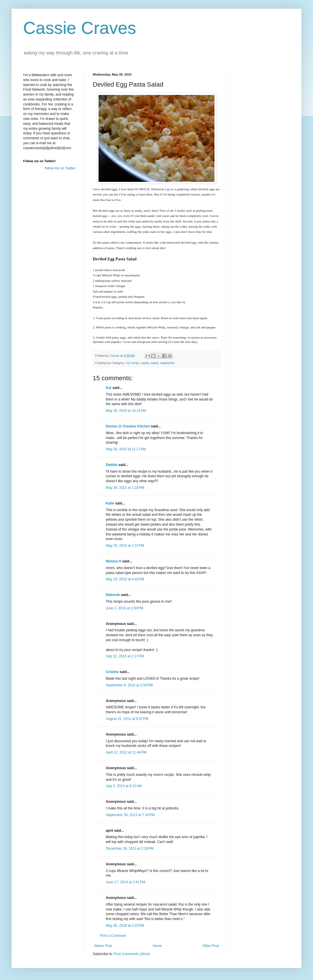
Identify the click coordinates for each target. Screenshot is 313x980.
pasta (145, 363)
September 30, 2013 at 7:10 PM (130, 815)
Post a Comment (113, 936)
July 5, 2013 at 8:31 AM (124, 786)
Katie (110, 503)
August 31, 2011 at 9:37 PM (127, 719)
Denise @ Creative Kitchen (128, 426)
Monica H (113, 561)
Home (157, 946)
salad (154, 363)
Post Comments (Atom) (132, 954)
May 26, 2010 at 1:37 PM (125, 546)
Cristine (112, 672)
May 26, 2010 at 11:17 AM (126, 449)
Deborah (113, 595)
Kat (109, 388)
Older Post (211, 946)
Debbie (112, 465)
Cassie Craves (80, 28)
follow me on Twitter (60, 168)
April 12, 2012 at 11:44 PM (126, 752)
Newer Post (103, 946)
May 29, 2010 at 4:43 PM (125, 579)
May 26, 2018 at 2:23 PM (125, 926)
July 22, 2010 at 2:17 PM (125, 656)
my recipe (133, 363)
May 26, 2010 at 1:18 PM (125, 488)
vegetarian (167, 363)
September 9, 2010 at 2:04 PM (129, 685)
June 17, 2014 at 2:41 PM (125, 882)
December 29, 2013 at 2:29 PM (130, 849)
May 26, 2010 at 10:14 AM (126, 411)
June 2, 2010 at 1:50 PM (124, 608)
